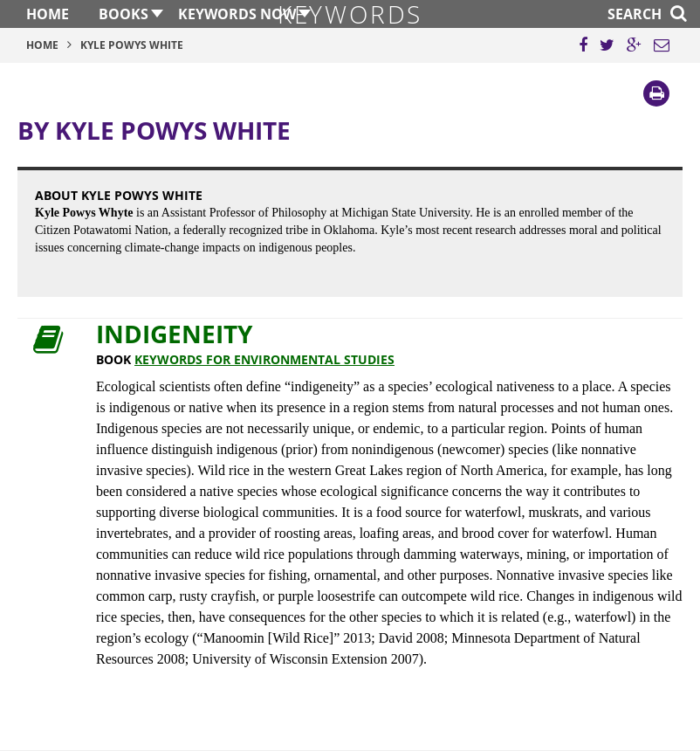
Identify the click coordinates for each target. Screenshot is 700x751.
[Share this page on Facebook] (583, 45)
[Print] (656, 93)
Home (48, 14)
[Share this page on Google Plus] (634, 45)
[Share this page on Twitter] (607, 45)
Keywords (350, 14)
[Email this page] (662, 45)
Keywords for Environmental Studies (264, 359)
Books (124, 14)
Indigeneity (174, 334)
